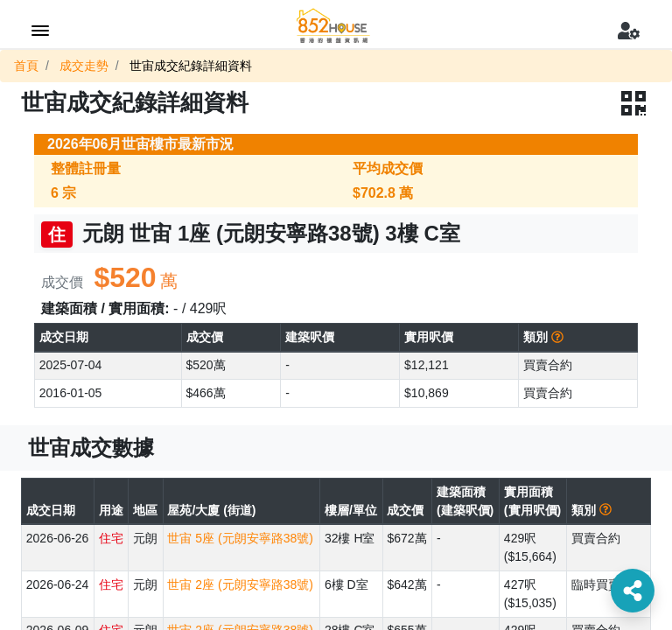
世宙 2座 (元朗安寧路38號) (240, 584)
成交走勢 (84, 66)
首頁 (26, 66)
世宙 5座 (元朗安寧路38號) (240, 538)
